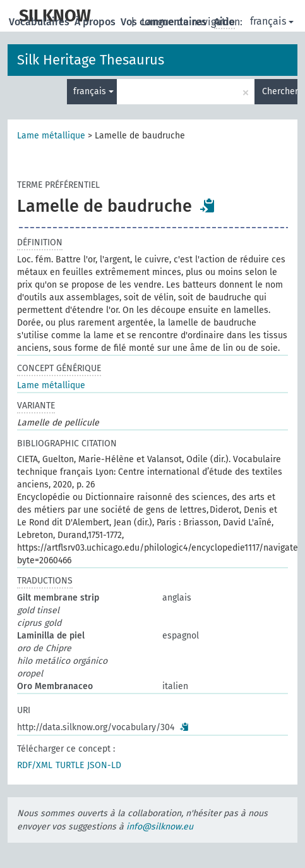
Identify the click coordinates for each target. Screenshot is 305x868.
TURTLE (70, 765)
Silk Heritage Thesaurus (91, 60)
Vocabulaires (40, 22)
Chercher (280, 91)
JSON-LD (104, 765)
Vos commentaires (165, 22)
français (272, 21)
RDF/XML (35, 765)
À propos (96, 22)
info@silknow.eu (160, 827)
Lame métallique (51, 136)
